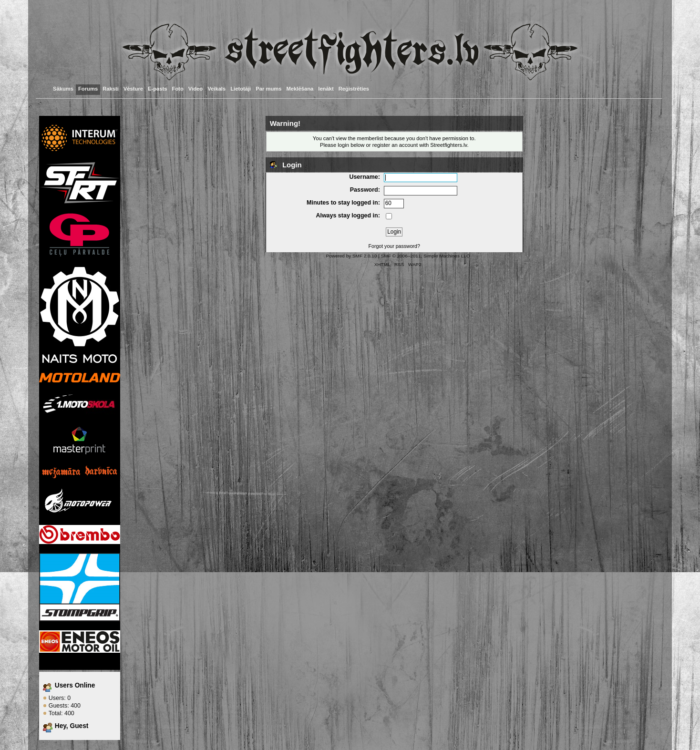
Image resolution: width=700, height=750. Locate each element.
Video (196, 89)
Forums (88, 89)
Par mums (268, 89)
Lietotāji (241, 89)
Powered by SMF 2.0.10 (352, 256)
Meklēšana (300, 89)
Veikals (216, 89)
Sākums (63, 89)
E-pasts (158, 89)
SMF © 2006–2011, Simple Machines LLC (425, 256)
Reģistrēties (354, 89)
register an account (395, 145)
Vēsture (133, 89)
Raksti (111, 89)
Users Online (75, 685)
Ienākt (326, 89)
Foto (178, 89)
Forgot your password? (394, 246)
